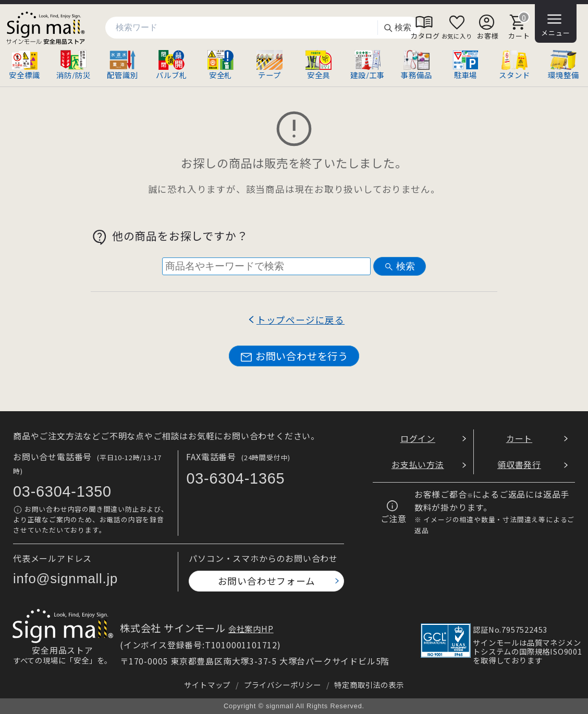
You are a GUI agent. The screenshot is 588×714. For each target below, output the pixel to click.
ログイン (418, 438)
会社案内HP (251, 629)
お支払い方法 (418, 464)
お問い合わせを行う (294, 356)
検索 (397, 28)
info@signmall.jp (65, 578)
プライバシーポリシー (283, 685)
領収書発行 (519, 464)
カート (519, 438)
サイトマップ (207, 685)
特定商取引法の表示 (369, 685)
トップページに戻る (301, 320)
